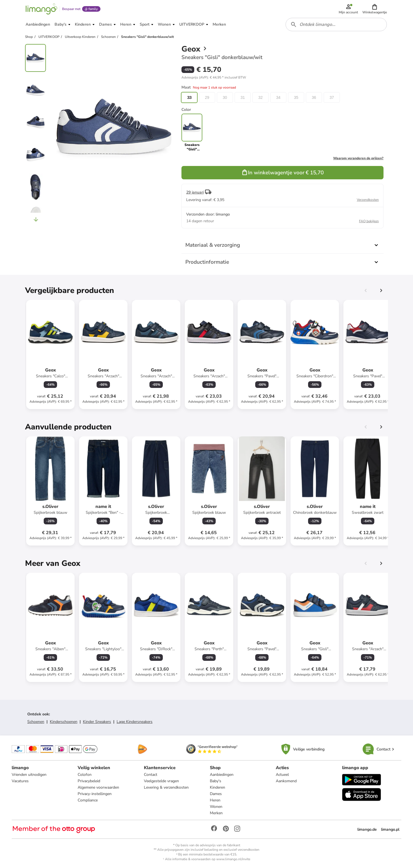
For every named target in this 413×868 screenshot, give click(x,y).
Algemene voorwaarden (98, 787)
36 (314, 97)
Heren (215, 800)
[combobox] (336, 25)
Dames (216, 794)
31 (243, 97)
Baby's (216, 781)
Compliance (88, 800)
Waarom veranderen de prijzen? (358, 158)
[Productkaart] (50, 354)
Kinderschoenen (64, 722)
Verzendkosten (368, 200)
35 (296, 97)
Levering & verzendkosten (166, 787)
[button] (375, 9)
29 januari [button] (195, 192)
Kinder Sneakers (97, 722)
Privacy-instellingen (95, 794)
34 (278, 97)
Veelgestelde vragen (161, 781)
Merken (216, 813)
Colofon (85, 775)
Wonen (216, 807)
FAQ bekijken (369, 221)
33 (189, 97)
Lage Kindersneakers (135, 722)
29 (207, 97)
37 (332, 97)
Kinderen (217, 787)
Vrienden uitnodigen (29, 775)
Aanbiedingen (222, 775)
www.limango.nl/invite (233, 859)
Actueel (282, 775)
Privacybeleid (89, 781)
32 (260, 97)
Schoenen (36, 722)
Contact (151, 775)
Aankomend (286, 781)
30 (225, 97)
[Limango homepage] (41, 9)
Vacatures (20, 781)
